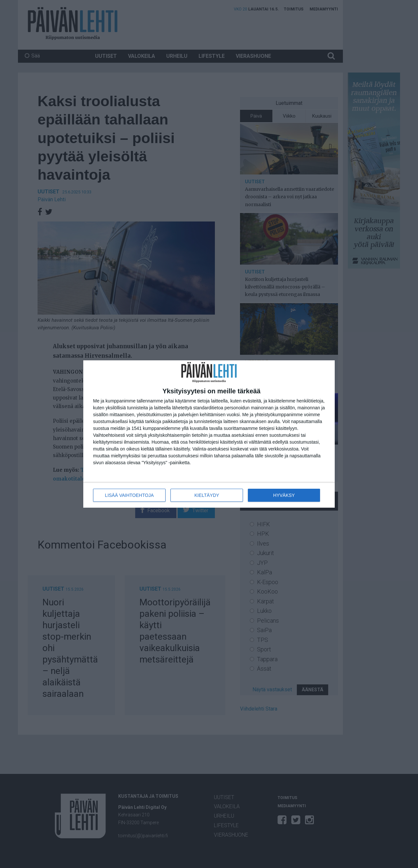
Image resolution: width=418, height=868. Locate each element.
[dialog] (209, 434)
